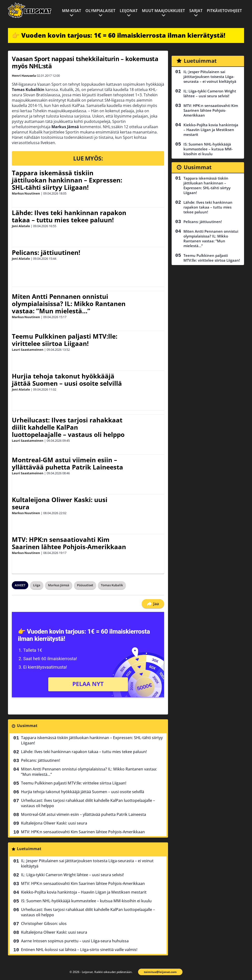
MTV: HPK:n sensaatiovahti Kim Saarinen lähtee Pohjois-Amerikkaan (69, 543)
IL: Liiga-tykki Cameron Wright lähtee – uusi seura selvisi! (72, 875)
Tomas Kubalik (112, 585)
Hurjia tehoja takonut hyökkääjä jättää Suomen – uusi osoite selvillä (67, 380)
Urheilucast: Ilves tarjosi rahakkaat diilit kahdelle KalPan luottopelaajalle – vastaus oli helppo (68, 427)
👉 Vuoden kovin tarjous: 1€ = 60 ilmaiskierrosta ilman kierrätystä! (119, 35)
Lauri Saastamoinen (28, 350)
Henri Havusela (24, 76)
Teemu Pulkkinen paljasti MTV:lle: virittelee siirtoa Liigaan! (65, 340)
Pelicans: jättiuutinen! (46, 252)
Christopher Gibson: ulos (44, 924)
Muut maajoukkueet (163, 11)
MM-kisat (72, 11)
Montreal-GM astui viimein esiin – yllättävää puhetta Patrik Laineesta (67, 463)
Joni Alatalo (21, 226)
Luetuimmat (29, 849)
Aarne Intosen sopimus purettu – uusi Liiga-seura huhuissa (75, 941)
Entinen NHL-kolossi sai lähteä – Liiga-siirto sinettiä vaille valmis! (79, 950)
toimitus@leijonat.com (160, 972)
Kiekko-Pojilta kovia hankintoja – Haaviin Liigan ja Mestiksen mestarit (84, 892)
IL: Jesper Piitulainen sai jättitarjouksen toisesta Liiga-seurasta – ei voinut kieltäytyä (87, 863)
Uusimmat (27, 726)
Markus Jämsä (59, 585)
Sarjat (196, 11)
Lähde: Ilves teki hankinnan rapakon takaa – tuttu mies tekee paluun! (69, 216)
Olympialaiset (100, 11)
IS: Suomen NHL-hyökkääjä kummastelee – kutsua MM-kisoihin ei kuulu (86, 901)
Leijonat (129, 11)
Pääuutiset (85, 585)
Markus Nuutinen (26, 193)
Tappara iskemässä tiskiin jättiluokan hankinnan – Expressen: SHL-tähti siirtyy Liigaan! (67, 180)
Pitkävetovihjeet (224, 11)
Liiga (37, 585)
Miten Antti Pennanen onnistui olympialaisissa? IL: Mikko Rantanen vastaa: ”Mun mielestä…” (69, 304)
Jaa (153, 604)
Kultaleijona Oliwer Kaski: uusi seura (60, 503)
